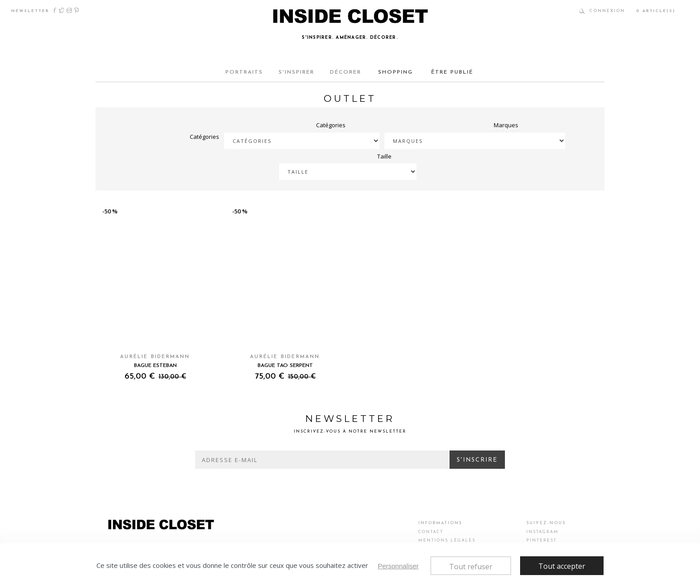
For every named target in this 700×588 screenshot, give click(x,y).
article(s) (656, 11)
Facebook (55, 10)
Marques (506, 125)
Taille (384, 156)
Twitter (62, 10)
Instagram (69, 10)
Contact (431, 532)
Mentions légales (447, 540)
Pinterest (76, 10)
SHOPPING (397, 72)
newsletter (30, 11)
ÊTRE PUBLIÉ (451, 72)
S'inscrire (477, 460)
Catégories (204, 137)
